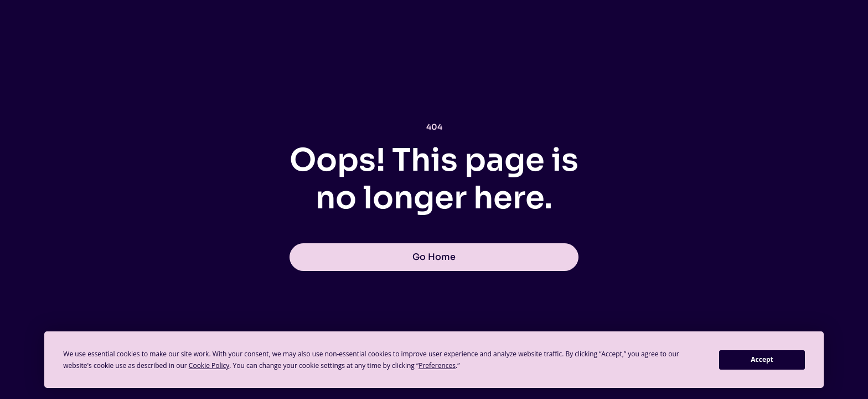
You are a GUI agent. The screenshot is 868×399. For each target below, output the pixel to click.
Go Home (434, 257)
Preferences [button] (437, 365)
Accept (762, 359)
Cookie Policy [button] (209, 365)
